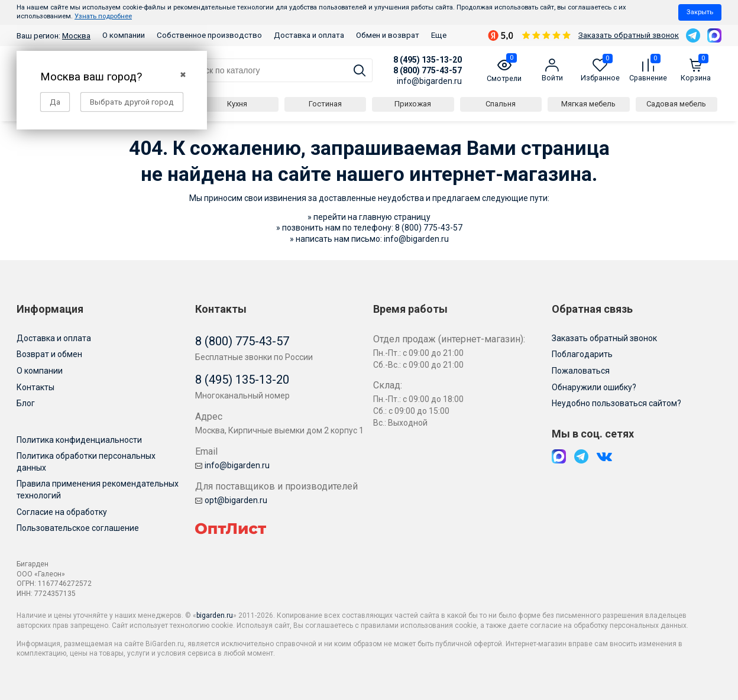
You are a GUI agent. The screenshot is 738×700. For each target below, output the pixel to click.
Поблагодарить (582, 354)
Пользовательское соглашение (78, 528)
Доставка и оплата (309, 35)
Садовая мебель (676, 104)
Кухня (237, 104)
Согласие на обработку (62, 512)
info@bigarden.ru (429, 81)
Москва (76, 36)
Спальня (501, 104)
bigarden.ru (215, 615)
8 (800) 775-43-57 (428, 70)
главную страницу (395, 217)
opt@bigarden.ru (231, 500)
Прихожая (413, 104)
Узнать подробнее (103, 16)
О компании (124, 35)
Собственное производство (209, 35)
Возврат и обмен (49, 354)
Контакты (35, 387)
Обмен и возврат (388, 35)
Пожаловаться (581, 371)
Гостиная (325, 104)
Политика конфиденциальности (79, 440)
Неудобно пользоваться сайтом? (616, 403)
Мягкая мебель (588, 104)
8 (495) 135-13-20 (428, 60)
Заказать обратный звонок (629, 35)
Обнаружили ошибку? (594, 387)
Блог (26, 403)
